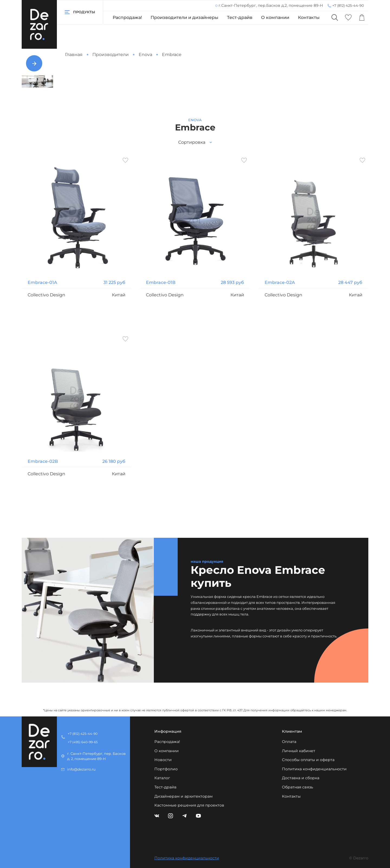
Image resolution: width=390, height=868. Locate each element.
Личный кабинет (299, 751)
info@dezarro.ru (81, 769)
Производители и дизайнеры (184, 17)
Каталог (162, 778)
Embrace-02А (280, 282)
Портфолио (166, 769)
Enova (145, 55)
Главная (74, 55)
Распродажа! (127, 17)
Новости (163, 760)
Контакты (309, 17)
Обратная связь (298, 787)
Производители (110, 55)
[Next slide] (34, 63)
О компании (275, 17)
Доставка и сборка (301, 778)
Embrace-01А (42, 282)
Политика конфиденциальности (314, 769)
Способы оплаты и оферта (308, 760)
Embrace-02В (43, 461)
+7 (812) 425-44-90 (348, 5)
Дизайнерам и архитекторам (183, 796)
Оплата (289, 742)
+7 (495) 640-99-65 (83, 742)
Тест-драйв (240, 17)
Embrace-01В (161, 282)
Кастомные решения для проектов (189, 805)
